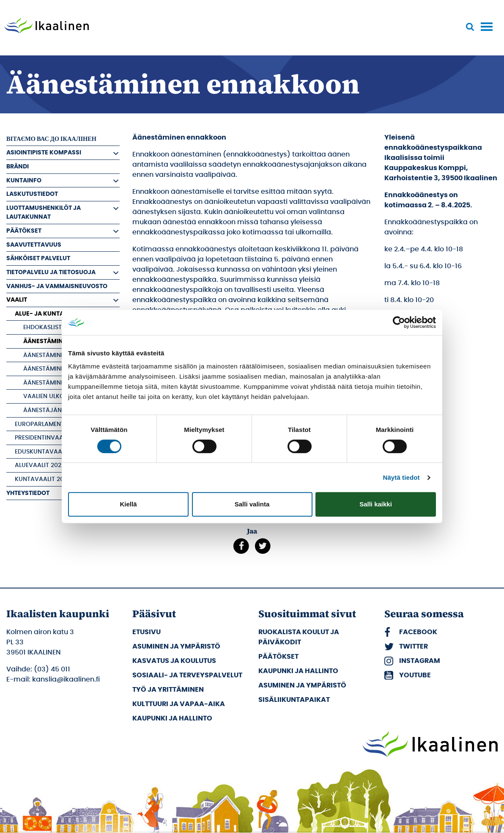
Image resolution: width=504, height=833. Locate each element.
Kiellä (128, 504)
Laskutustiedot (32, 194)
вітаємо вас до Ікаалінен (51, 139)
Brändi (18, 166)
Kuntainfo (24, 180)
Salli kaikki (376, 504)
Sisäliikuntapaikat (294, 700)
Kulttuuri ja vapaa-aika (179, 704)
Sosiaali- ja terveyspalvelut (187, 675)
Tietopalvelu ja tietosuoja (51, 272)
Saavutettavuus (34, 245)
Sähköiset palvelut (38, 258)
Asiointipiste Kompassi (44, 153)
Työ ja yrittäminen (168, 690)
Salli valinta (252, 504)
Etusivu (147, 632)
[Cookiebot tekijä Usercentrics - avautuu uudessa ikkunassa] (399, 322)
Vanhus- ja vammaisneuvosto (57, 286)
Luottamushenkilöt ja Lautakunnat (44, 213)
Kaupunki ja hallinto (172, 718)
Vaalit (17, 300)
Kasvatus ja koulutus (174, 661)
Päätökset (24, 231)
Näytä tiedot (401, 477)
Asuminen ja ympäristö (176, 646)
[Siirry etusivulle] (47, 26)
